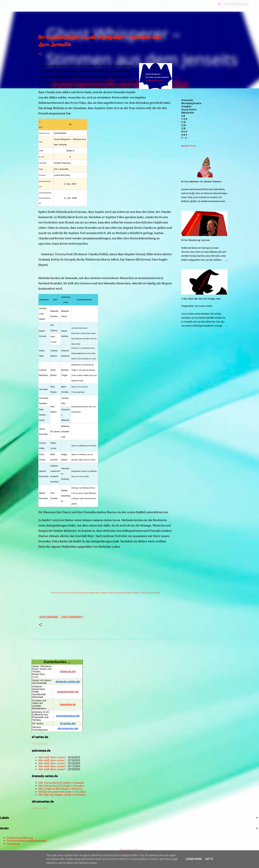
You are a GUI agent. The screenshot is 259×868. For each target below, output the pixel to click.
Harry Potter (189, 110)
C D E (184, 119)
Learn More (194, 859)
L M (183, 128)
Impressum (13, 844)
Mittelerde (188, 113)
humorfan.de (68, 704)
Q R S (184, 135)
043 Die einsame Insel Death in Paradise (62, 792)
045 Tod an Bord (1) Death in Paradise (61, 786)
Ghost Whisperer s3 (72, 617)
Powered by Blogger (129, 850)
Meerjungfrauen (191, 103)
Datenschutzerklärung (20, 838)
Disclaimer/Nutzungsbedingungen (27, 841)
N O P (184, 132)
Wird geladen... (40, 744)
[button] (40, 54)
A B (183, 116)
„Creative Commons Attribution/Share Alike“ (84, 593)
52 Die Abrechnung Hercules (195, 240)
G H (183, 122)
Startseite (187, 100)
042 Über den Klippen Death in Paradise (62, 795)
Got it (209, 859)
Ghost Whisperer (49, 617)
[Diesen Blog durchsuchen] (232, 4)
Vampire (186, 106)
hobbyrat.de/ (68, 671)
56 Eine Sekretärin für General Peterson (201, 182)
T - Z (184, 138)
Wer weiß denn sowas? (52, 757)
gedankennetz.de (68, 692)
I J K (184, 125)
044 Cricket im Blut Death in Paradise (60, 789)
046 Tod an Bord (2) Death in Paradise (61, 783)
